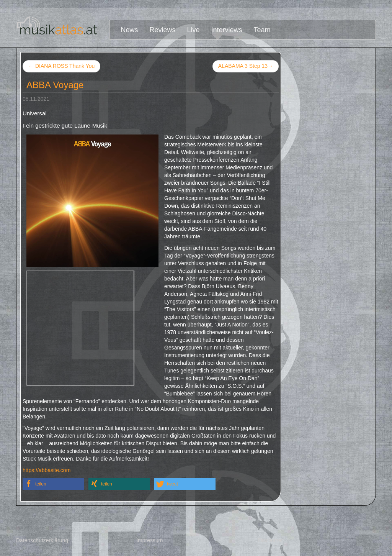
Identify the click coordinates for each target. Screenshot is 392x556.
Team (262, 30)
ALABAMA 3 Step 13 (246, 66)
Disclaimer (270, 540)
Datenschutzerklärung (42, 540)
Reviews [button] (163, 30)
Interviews (227, 30)
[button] (53, 484)
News (130, 30)
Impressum (149, 540)
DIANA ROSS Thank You (61, 66)
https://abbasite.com (47, 470)
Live (194, 30)
